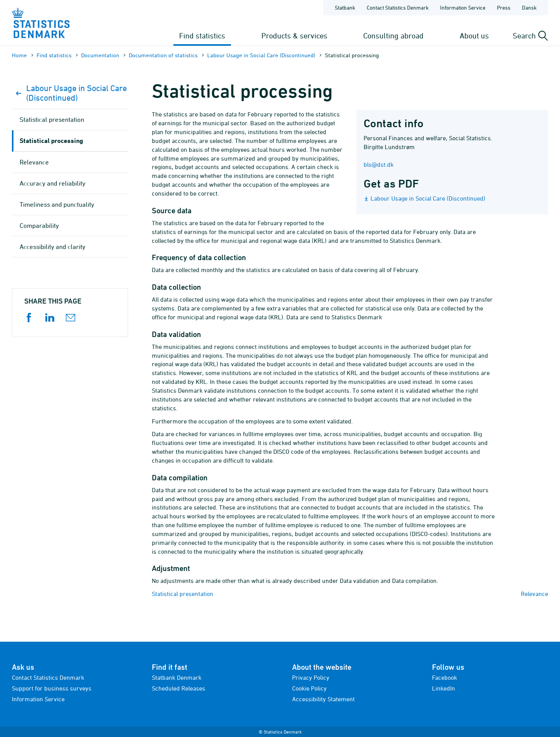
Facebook (445, 677)
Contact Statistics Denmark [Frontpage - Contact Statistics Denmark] (398, 7)
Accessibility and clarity (52, 247)
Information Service (38, 699)
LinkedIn (444, 688)
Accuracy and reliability (52, 183)
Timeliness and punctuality (57, 204)
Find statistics (202, 36)
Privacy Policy (311, 677)
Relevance (534, 594)
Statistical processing (51, 140)
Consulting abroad (393, 36)
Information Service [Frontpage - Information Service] (463, 7)
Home (19, 55)
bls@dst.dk (379, 164)
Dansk (529, 7)
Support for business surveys (52, 688)
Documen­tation (100, 55)
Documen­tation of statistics (163, 55)
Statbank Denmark (177, 677)
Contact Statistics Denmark (48, 677)
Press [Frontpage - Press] (504, 7)
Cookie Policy (309, 688)
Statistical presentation (183, 594)
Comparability (39, 226)
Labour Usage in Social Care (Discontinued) (261, 55)
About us (474, 36)
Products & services (294, 36)
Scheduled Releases (179, 688)
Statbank (345, 7)
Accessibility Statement (323, 699)
